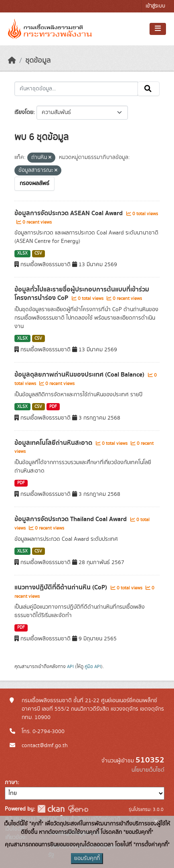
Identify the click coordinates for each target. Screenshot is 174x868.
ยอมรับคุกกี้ (87, 858)
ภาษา (11, 782)
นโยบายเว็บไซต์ (148, 770)
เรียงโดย (24, 112)
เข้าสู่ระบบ (155, 6)
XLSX (22, 253)
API (70, 666)
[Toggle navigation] (158, 29)
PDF (53, 407)
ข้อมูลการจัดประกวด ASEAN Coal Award (69, 213)
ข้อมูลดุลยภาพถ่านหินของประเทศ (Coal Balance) (80, 375)
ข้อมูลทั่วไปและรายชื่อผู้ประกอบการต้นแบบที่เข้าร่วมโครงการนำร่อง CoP (82, 294)
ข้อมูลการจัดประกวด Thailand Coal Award (71, 519)
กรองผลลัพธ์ (34, 183)
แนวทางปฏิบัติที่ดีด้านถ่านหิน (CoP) (62, 587)
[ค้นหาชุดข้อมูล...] (76, 89)
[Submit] (149, 89)
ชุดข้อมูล (38, 61)
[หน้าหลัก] (12, 61)
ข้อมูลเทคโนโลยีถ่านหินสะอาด (54, 443)
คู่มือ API (93, 666)
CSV (38, 253)
